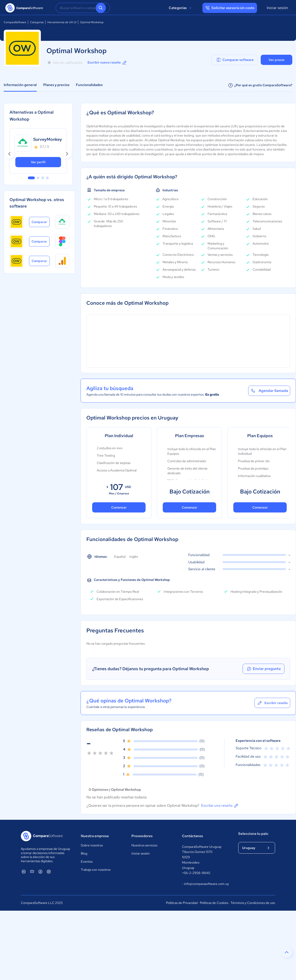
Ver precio (276, 60)
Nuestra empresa (95, 836)
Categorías (181, 8)
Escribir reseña (272, 703)
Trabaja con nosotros (96, 870)
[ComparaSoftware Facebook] (40, 871)
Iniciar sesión (277, 8)
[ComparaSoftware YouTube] (32, 871)
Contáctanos (192, 836)
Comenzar (119, 507)
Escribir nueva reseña (107, 63)
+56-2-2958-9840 (196, 873)
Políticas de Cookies (214, 903)
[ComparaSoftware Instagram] (49, 871)
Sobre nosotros (92, 845)
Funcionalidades (89, 85)
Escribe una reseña (220, 806)
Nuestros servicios (144, 845)
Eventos (87, 862)
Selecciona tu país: (253, 834)
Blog (84, 853)
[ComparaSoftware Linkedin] (24, 871)
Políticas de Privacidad (182, 903)
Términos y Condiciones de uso (253, 903)
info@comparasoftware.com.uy (205, 884)
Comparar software (235, 60)
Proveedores (142, 836)
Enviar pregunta (263, 669)
